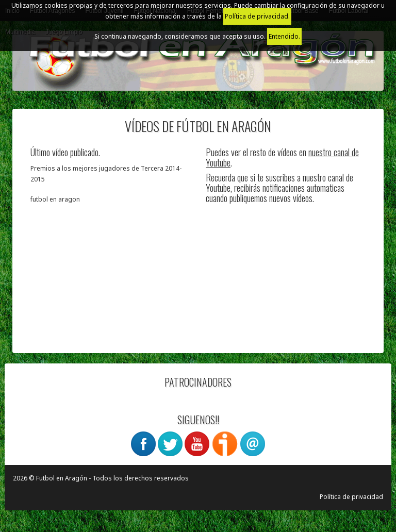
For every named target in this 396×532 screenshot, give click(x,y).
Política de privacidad (351, 497)
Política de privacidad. (257, 16)
